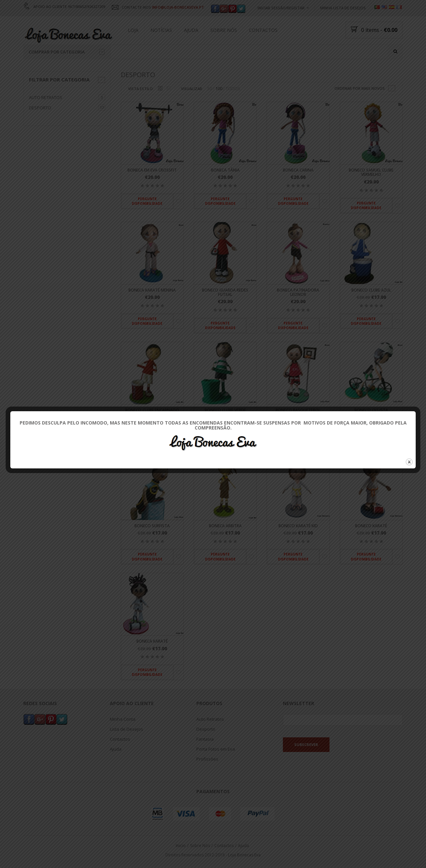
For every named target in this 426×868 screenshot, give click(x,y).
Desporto (40, 108)
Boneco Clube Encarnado (152, 410)
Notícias (161, 30)
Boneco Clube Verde (225, 410)
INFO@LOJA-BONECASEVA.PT (178, 7)
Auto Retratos (46, 97)
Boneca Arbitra (225, 526)
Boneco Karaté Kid (298, 526)
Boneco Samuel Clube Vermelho (371, 173)
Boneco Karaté (371, 526)
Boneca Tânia (225, 170)
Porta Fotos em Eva (216, 749)
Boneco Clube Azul (371, 290)
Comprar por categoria (67, 52)
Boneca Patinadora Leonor (298, 292)
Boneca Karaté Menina (152, 290)
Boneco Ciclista (371, 410)
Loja (133, 30)
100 (219, 89)
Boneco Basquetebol (298, 410)
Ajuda (191, 30)
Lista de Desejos (126, 729)
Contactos (263, 30)
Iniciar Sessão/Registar (281, 8)
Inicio (181, 845)
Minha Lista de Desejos (343, 8)
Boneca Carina (298, 170)
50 (210, 89)
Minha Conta (123, 719)
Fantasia (205, 739)
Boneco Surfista (152, 526)
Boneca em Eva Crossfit (152, 170)
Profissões (207, 759)
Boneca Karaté (152, 641)
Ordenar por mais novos (360, 88)
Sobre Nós (224, 30)
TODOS (233, 89)
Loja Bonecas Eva (244, 855)
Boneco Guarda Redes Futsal (225, 292)
